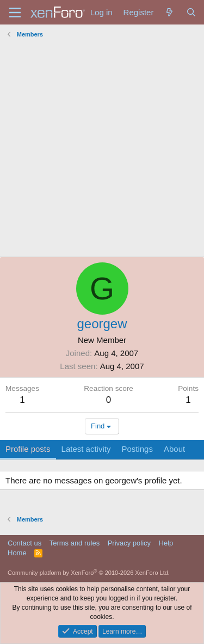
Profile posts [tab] (28, 449)
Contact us (24, 543)
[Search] (191, 12)
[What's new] (169, 12)
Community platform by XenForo (89, 573)
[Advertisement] (102, 149)
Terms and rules (75, 543)
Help (166, 543)
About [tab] (174, 449)
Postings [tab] (137, 449)
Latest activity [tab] (86, 449)
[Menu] (15, 13)
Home (17, 553)
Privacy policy (129, 543)
